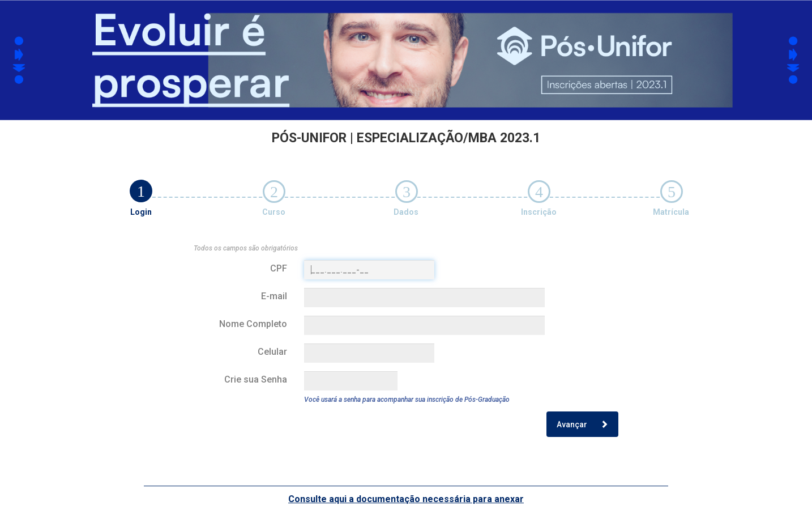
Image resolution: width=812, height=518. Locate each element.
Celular (272, 352)
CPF (279, 268)
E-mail (274, 296)
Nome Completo (253, 324)
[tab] (141, 191)
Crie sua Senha (256, 379)
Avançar (582, 424)
